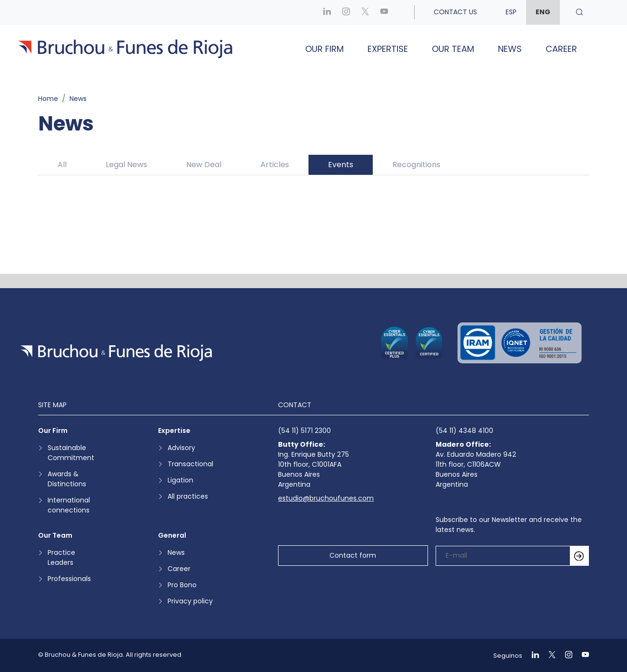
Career (561, 49)
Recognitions (416, 165)
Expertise (388, 49)
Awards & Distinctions (67, 479)
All (62, 165)
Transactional (190, 464)
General (172, 535)
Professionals (69, 579)
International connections (69, 505)
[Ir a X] (365, 12)
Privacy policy (190, 601)
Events (341, 165)
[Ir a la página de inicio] (116, 353)
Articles (275, 165)
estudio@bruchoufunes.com (326, 498)
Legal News (126, 165)
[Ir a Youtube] (384, 12)
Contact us (455, 12)
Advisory (181, 448)
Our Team (453, 49)
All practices (188, 496)
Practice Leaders (61, 557)
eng (543, 12)
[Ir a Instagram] (346, 12)
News (510, 49)
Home (48, 99)
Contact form (353, 555)
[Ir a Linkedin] (327, 12)
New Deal (204, 165)
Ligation (180, 480)
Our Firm (324, 49)
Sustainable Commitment (71, 453)
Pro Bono (182, 585)
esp (511, 12)
